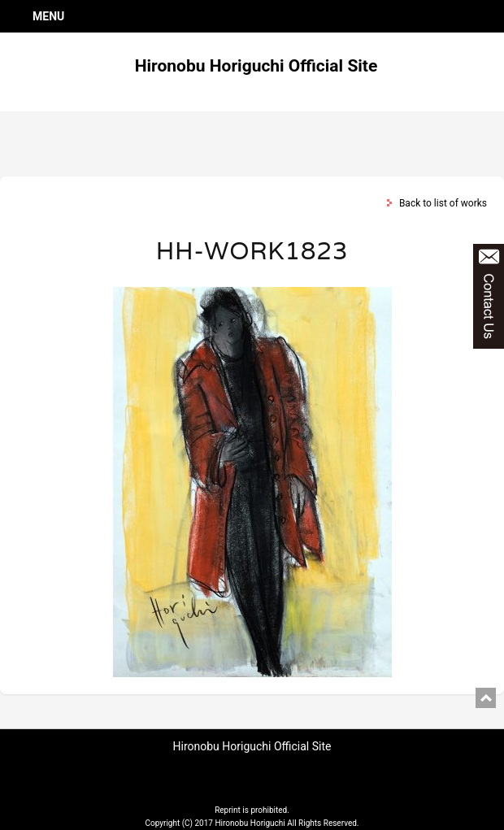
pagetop (486, 698)
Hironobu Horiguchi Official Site (256, 66)
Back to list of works (443, 203)
